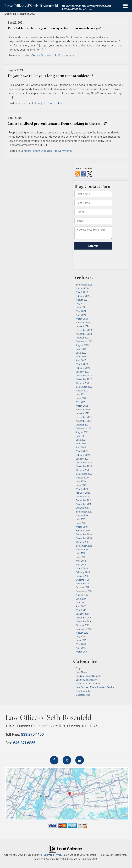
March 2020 (82, 489)
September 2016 (84, 629)
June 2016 (81, 640)
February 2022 (83, 409)
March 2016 (82, 652)
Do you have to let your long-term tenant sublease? (51, 76)
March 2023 (82, 364)
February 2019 (83, 531)
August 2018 (82, 549)
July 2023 (81, 349)
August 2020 (82, 478)
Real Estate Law (31, 103)
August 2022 (82, 391)
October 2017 (82, 587)
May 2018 (81, 561)
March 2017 (82, 610)
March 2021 (82, 451)
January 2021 (83, 459)
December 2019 (84, 500)
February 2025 (83, 296)
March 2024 (82, 319)
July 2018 (81, 553)
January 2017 (82, 614)
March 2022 (82, 406)
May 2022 (81, 402)
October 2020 (83, 470)
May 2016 (81, 644)
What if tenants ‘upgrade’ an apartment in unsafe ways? (54, 28)
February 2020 (83, 493)
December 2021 (84, 417)
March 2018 (82, 568)
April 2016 (81, 648)
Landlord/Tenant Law (86, 680)
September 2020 (84, 474)
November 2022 (84, 379)
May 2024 (81, 311)
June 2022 (81, 398)
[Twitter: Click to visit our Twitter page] (67, 760)
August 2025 (82, 288)
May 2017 (81, 602)
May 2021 (81, 444)
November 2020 (84, 466)
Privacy (58, 855)
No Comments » (64, 55)
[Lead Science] (66, 848)
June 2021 (81, 440)
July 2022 (81, 394)
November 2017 (84, 584)
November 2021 (84, 421)
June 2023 (81, 353)
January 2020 (83, 497)
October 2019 (82, 508)
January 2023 (83, 372)
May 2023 (81, 357)
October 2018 (83, 542)
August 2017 (82, 595)
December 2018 (84, 534)
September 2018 (84, 546)
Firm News (81, 672)
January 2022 (83, 413)
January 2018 (83, 576)
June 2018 (81, 557)
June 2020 (81, 485)
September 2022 (84, 387)
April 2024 (81, 315)
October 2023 (83, 338)
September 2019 (84, 512)
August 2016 (82, 633)
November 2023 (84, 334)
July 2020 (81, 481)
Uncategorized (83, 695)
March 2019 (82, 527)
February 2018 (83, 572)
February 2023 (83, 368)
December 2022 (84, 375)
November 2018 (84, 538)
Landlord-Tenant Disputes (36, 55)
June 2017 (81, 599)
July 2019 (81, 519)
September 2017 (84, 591)
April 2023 (81, 360)
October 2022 (83, 383)
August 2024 (82, 300)
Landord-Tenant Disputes (88, 683)
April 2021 (81, 447)
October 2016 (82, 625)
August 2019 (82, 515)
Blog (78, 668)
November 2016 (84, 621)
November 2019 (84, 504)
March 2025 (82, 292)
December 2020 (84, 462)
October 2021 (83, 425)
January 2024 (83, 326)
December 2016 (84, 618)
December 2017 (84, 580)
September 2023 (84, 341)
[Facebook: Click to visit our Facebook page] (54, 760)
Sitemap (48, 855)
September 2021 (84, 428)
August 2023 (82, 345)
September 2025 (84, 285)
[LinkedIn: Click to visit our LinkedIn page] (80, 760)
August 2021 (82, 432)
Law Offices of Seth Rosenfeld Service (95, 687)
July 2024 (81, 304)
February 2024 (83, 322)
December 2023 (84, 330)
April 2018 (81, 565)
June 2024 (81, 307)
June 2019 (81, 523)
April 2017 (81, 606)
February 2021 (83, 455)
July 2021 (81, 436)
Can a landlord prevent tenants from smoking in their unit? (57, 123)
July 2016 (81, 637)
